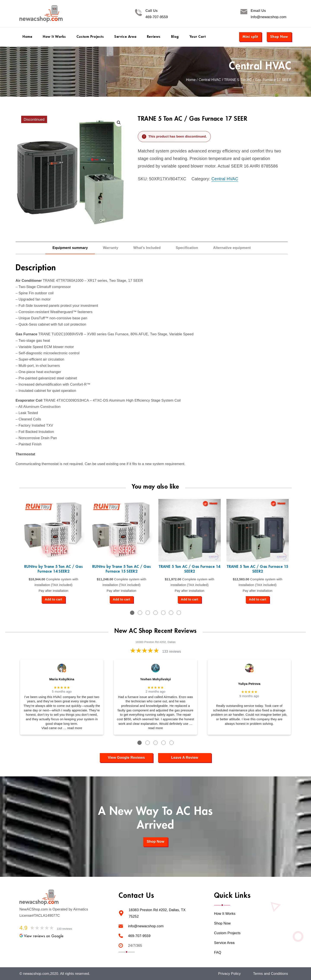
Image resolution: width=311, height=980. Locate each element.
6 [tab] (171, 613)
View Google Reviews (126, 758)
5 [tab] (163, 613)
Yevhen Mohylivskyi (155, 679)
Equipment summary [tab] (70, 248)
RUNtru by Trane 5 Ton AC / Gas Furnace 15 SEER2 (121, 569)
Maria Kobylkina (62, 679)
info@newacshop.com (146, 926)
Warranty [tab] (110, 248)
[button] (119, 123)
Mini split (250, 37)
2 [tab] (140, 613)
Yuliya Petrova (249, 684)
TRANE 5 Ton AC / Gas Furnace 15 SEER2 (258, 569)
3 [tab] (148, 613)
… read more (73, 728)
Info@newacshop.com (269, 17)
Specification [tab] (187, 248)
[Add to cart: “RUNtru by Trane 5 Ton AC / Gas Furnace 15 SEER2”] (121, 600)
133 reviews (172, 651)
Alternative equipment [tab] (232, 248)
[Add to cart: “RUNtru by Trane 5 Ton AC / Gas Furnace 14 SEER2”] (53, 600)
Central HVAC (260, 66)
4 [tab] (155, 613)
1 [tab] (132, 613)
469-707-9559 (157, 17)
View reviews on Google (41, 936)
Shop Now (279, 37)
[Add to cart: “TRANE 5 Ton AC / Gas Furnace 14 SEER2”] (189, 600)
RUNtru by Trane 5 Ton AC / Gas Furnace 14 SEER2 (53, 569)
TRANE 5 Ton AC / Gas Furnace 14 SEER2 (190, 569)
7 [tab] (179, 613)
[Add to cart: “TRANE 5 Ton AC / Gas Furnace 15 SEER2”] (257, 600)
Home (191, 80)
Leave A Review (185, 758)
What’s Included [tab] (147, 248)
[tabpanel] (53, 551)
